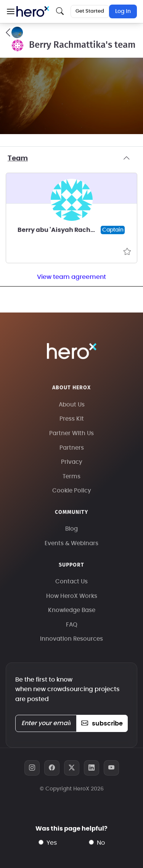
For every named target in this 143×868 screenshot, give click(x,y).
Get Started (90, 11)
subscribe (102, 724)
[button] (10, 11)
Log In (123, 11)
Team (71, 159)
